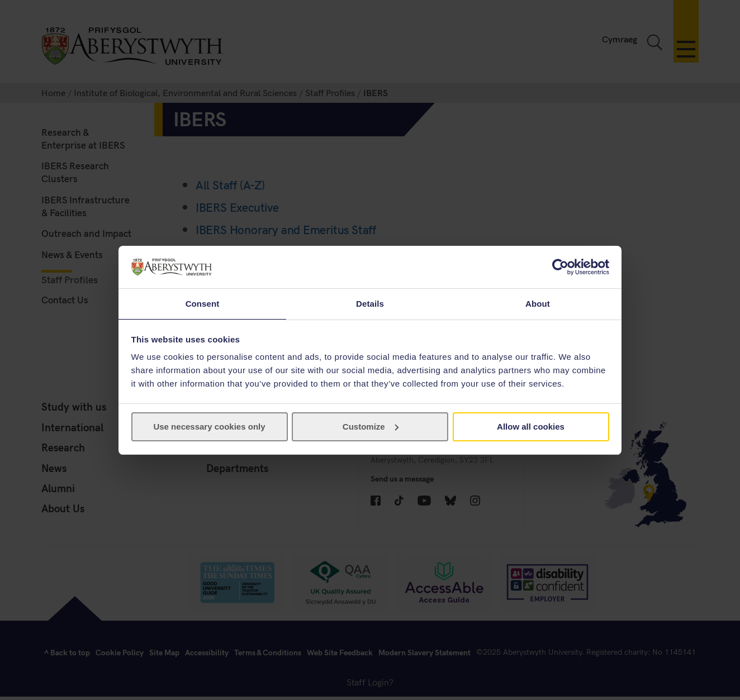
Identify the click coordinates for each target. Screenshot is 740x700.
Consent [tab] (203, 303)
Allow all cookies (531, 427)
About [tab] (538, 303)
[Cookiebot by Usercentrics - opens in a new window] (560, 266)
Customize (371, 427)
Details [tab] (370, 303)
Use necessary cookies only (209, 427)
